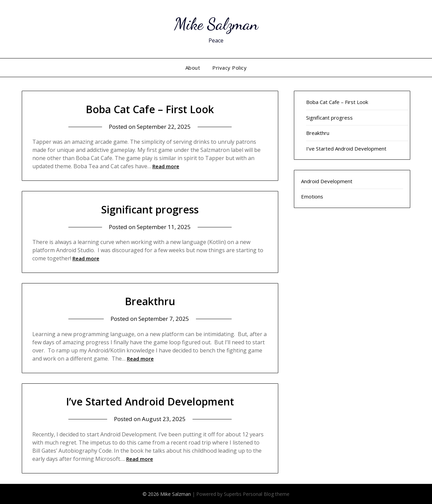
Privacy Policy (229, 68)
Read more (166, 166)
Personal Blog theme (266, 494)
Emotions (312, 196)
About (193, 68)
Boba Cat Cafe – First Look (150, 109)
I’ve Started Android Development (150, 402)
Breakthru (150, 301)
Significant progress (150, 210)
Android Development (327, 181)
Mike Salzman (216, 24)
